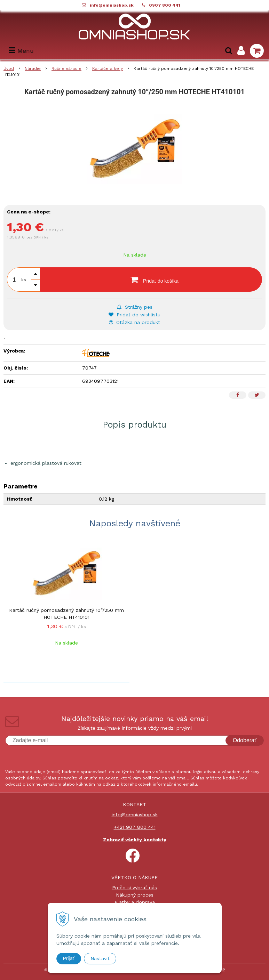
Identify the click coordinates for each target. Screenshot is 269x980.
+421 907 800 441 (135, 827)
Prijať (69, 958)
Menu (21, 51)
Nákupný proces (135, 895)
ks (24, 280)
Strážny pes (135, 307)
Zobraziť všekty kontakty (135, 840)
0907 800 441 (165, 5)
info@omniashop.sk (112, 5)
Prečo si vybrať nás (134, 888)
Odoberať (245, 740)
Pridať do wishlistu (134, 315)
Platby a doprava (135, 902)
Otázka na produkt (134, 322)
